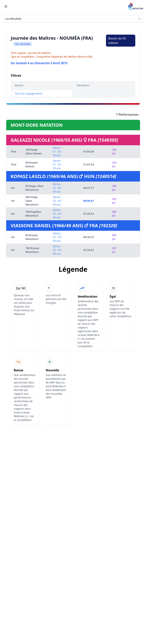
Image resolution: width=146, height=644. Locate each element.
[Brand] (135, 6)
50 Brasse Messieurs (32, 237)
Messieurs (83, 85)
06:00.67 (89, 201)
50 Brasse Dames (32, 164)
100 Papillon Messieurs (33, 214)
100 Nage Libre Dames (34, 152)
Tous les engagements (29, 93)
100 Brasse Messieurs (32, 250)
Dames (19, 85)
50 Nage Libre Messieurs (34, 188)
